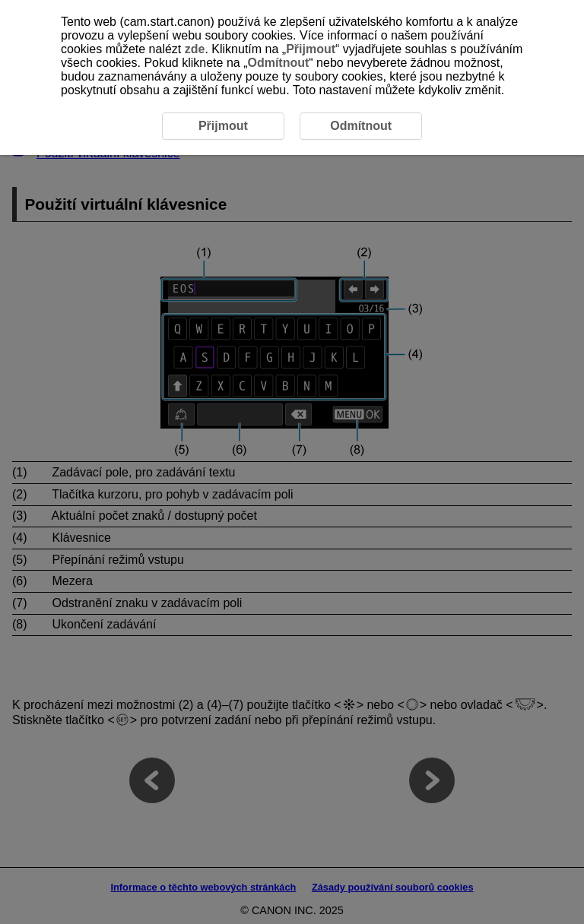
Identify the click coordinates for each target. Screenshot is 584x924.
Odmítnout (278, 63)
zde (195, 49)
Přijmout (311, 49)
